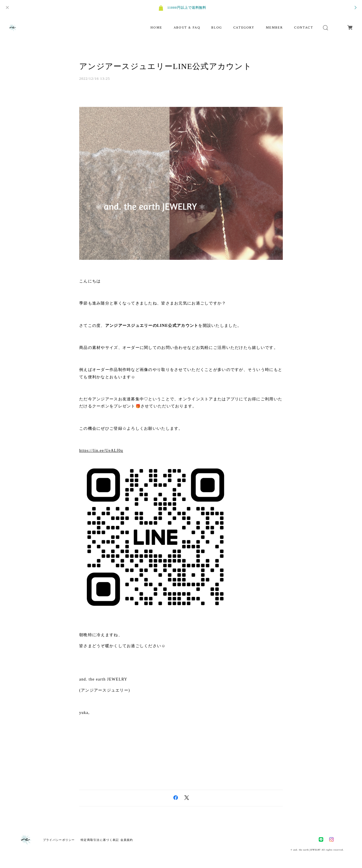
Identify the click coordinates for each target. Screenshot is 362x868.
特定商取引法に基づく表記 (100, 840)
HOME (156, 28)
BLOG (216, 28)
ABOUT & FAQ (187, 28)
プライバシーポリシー (59, 840)
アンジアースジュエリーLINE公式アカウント (165, 66)
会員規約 (127, 840)
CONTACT (304, 28)
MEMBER (274, 28)
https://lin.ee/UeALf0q (101, 451)
